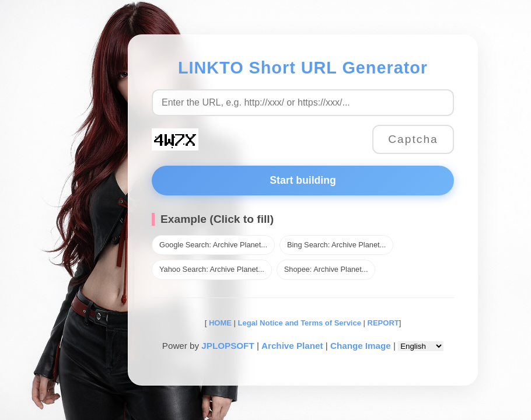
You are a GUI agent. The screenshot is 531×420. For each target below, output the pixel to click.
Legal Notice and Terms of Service (300, 323)
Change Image (361, 346)
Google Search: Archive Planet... (213, 245)
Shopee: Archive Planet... (326, 269)
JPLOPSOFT (228, 346)
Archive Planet (292, 346)
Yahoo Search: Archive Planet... (212, 269)
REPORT (383, 323)
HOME (219, 323)
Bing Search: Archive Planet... (336, 245)
